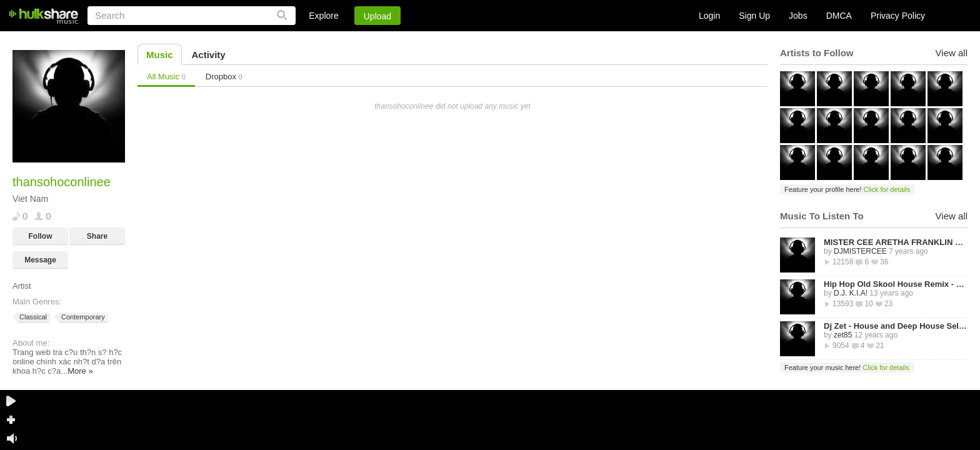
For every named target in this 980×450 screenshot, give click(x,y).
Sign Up (754, 16)
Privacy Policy (898, 16)
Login (709, 16)
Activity (209, 55)
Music (160, 55)
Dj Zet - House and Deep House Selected (896, 326)
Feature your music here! (847, 367)
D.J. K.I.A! (851, 293)
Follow (41, 236)
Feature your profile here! (847, 189)
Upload (377, 16)
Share (97, 236)
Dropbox (224, 77)
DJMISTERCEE (860, 251)
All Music (166, 77)
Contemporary (82, 317)
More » (80, 371)
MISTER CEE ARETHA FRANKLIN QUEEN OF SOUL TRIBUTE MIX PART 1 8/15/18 (896, 242)
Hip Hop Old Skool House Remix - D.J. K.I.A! (896, 284)
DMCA (839, 16)
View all (952, 53)
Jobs (798, 16)
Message (40, 260)
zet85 (843, 335)
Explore (323, 16)
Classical (32, 317)
